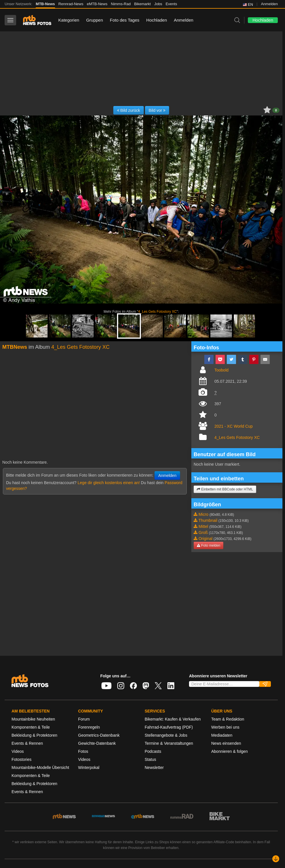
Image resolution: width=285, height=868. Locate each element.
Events (171, 4)
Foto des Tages (124, 20)
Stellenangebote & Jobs (166, 735)
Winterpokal (89, 767)
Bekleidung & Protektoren (34, 735)
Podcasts (153, 751)
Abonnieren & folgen (230, 751)
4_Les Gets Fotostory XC (157, 312)
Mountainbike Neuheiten (33, 719)
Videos (18, 751)
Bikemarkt (142, 4)
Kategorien (69, 20)
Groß (203, 532)
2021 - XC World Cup (234, 426)
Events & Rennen (27, 743)
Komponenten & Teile (31, 727)
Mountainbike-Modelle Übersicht (40, 767)
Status (150, 759)
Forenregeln (89, 727)
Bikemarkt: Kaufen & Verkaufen (173, 719)
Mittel (203, 526)
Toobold (221, 370)
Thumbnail (208, 520)
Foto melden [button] (208, 545)
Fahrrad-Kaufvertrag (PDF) (169, 727)
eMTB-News (97, 4)
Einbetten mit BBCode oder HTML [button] (225, 489)
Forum (84, 719)
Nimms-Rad (121, 4)
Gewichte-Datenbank (97, 743)
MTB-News (45, 4)
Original (205, 539)
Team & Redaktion (228, 719)
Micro (203, 514)
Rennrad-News (71, 4)
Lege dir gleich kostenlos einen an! (109, 483)
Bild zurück (129, 110)
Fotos (83, 751)
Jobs (158, 4)
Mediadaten (222, 735)
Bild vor (157, 110)
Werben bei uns (225, 727)
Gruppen (95, 20)
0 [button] (276, 110)
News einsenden (226, 743)
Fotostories (21, 759)
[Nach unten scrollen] (276, 859)
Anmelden (269, 4)
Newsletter (154, 767)
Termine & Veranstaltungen (169, 743)
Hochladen (157, 20)
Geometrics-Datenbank (99, 735)
